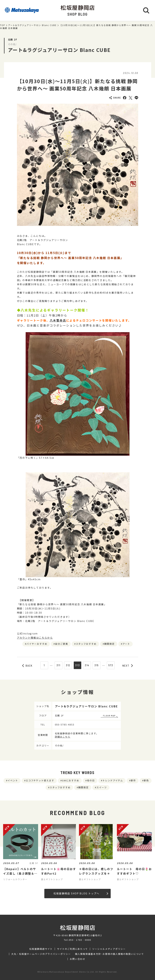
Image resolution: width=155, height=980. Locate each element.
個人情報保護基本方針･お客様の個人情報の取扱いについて (109, 954)
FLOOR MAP (109, 716)
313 (77, 665)
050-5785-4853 (65, 724)
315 (97, 665)
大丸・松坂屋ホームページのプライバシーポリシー (41, 954)
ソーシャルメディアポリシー (109, 949)
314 (87, 665)
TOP (3, 25)
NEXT (128, 666)
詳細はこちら (63, 737)
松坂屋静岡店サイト (41, 949)
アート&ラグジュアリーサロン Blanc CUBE (32, 25)
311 (59, 665)
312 (68, 665)
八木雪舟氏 (58, 320)
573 (111, 665)
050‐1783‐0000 (80, 940)
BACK (27, 666)
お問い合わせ (78, 959)
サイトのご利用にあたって (72, 949)
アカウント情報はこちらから (35, 638)
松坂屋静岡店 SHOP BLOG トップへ (81, 893)
